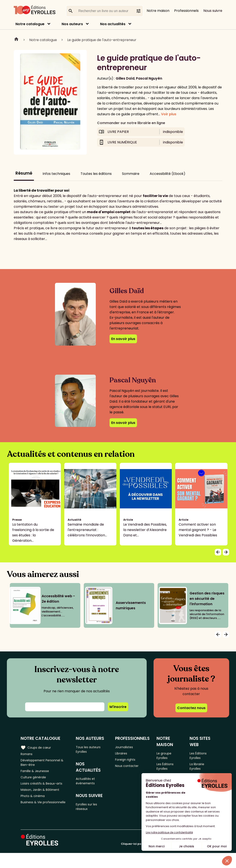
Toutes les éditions (96, 174)
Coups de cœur (37, 747)
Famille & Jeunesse (37, 774)
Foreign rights (129, 761)
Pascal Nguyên (149, 78)
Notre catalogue (30, 24)
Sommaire (131, 174)
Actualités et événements (88, 783)
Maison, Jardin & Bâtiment (43, 795)
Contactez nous (191, 708)
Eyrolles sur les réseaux (90, 811)
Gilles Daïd (125, 78)
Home (16, 40)
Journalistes (127, 747)
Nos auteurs (72, 24)
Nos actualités (113, 24)
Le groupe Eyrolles (167, 756)
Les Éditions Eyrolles (168, 768)
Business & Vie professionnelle (34, 812)
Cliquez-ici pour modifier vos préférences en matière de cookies (168, 859)
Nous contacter (130, 768)
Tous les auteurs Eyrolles (91, 750)
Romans (27, 754)
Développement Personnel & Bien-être (45, 764)
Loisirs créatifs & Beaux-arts (44, 788)
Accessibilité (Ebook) (167, 174)
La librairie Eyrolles (199, 768)
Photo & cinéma (34, 802)
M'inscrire (118, 707)
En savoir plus (123, 339)
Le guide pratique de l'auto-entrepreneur (102, 40)
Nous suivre (213, 11)
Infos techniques (56, 174)
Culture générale (35, 781)
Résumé (24, 173)
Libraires (124, 754)
